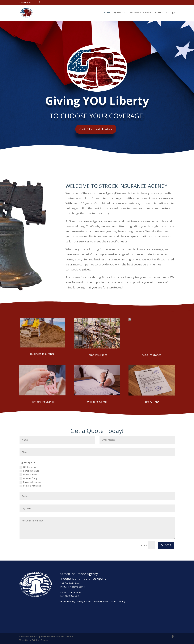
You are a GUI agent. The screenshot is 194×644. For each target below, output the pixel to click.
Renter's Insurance (42, 402)
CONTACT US (162, 13)
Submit (166, 545)
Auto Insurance (152, 355)
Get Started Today (99, 128)
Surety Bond (152, 402)
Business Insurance (42, 354)
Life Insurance (28, 467)
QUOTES (118, 13)
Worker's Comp (97, 402)
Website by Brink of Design (34, 640)
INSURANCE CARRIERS (140, 13)
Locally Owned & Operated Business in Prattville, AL (47, 637)
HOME (107, 13)
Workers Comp (28, 478)
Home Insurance (97, 355)
